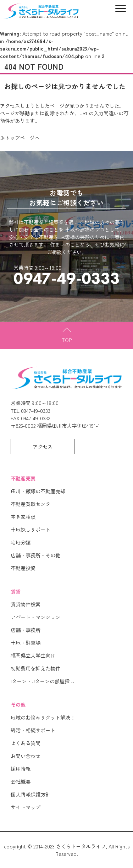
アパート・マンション (35, 617)
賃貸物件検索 (26, 604)
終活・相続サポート (33, 730)
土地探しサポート (31, 529)
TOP (67, 340)
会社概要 (21, 781)
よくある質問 (26, 743)
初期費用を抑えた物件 (35, 668)
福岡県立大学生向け (33, 655)
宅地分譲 (21, 542)
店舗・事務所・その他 (35, 555)
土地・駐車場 (26, 643)
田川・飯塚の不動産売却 (38, 491)
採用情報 (21, 769)
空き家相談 (23, 517)
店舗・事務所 (26, 630)
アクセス (43, 446)
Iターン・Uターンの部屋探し (43, 681)
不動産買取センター (33, 504)
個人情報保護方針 (31, 794)
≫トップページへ (20, 138)
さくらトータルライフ (81, 846)
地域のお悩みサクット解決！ (43, 717)
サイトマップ (26, 807)
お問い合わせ (26, 756)
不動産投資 (23, 568)
